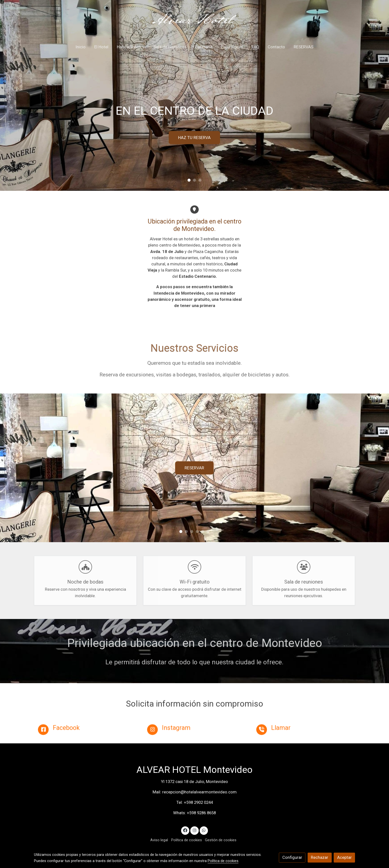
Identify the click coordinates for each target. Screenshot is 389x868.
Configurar (292, 857)
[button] (131, 47)
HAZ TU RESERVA (194, 138)
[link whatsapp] (204, 830)
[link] (195, 20)
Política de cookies (187, 840)
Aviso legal (159, 840)
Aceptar (344, 857)
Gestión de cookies (221, 840)
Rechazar (320, 857)
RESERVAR (194, 468)
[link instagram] (194, 830)
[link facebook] (185, 830)
